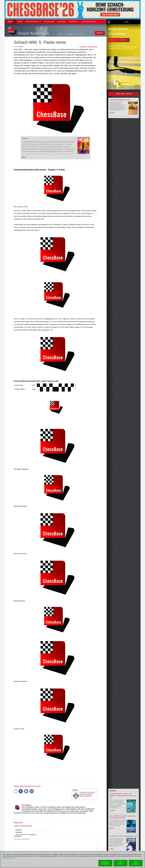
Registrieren (33, 835)
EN (77, 34)
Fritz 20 (25, 138)
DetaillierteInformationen (105, 863)
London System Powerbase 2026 (123, 836)
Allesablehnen (120, 863)
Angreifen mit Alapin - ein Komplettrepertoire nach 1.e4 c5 (123, 796)
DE (75, 34)
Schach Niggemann (86, 796)
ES (80, 34)
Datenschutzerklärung (9, 858)
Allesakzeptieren (136, 863)
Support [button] (74, 22)
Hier (65, 856)
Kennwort (19, 832)
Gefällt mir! (83, 47)
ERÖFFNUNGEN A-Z (33, 22)
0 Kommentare (93, 47)
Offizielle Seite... (48, 73)
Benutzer (19, 830)
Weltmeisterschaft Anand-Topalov (30, 786)
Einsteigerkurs (89, 22)
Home (20, 22)
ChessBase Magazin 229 (120, 100)
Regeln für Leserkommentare (23, 826)
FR (82, 34)
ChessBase (26, 805)
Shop (10, 22)
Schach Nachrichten (34, 33)
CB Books (62, 22)
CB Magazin (49, 22)
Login (126, 22)
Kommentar (18, 836)
